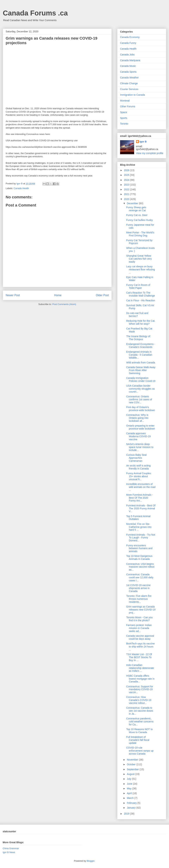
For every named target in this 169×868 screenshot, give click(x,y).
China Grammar (11, 848)
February (132, 803)
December (133, 203)
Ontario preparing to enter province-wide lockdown (141, 427)
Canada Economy (130, 37)
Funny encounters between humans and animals (139, 548)
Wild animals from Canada (141, 363)
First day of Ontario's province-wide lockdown (141, 409)
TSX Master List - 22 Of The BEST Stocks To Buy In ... (139, 657)
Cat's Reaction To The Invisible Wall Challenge (141, 294)
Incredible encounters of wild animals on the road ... (141, 487)
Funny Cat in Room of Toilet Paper (138, 286)
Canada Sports (128, 72)
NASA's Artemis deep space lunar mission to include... (140, 447)
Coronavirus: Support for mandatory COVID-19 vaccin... (140, 689)
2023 (127, 185)
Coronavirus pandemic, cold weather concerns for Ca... (140, 721)
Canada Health (21, 188)
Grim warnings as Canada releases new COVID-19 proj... (141, 610)
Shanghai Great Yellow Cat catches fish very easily (139, 259)
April (130, 793)
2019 (127, 814)
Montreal (125, 101)
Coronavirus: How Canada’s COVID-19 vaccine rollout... (139, 700)
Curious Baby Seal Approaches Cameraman (136, 458)
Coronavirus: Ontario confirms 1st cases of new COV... (139, 399)
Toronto (124, 124)
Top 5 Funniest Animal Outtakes (138, 518)
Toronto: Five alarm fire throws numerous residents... (139, 599)
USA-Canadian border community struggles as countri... (140, 389)
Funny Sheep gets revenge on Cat (136, 209)
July (129, 779)
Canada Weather (129, 78)
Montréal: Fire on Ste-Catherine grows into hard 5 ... (139, 527)
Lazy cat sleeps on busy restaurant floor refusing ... (141, 269)
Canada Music (128, 66)
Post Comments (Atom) (64, 304)
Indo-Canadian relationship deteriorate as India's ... (140, 668)
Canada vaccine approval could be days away (140, 637)
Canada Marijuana (130, 60)
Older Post (102, 295)
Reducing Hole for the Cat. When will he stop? (141, 322)
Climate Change (129, 83)
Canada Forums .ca (35, 13)
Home (58, 295)
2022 (127, 189)
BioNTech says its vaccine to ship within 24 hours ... (140, 647)
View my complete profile (150, 153)
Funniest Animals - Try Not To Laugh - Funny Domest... (141, 538)
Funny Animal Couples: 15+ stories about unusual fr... (139, 476)
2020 (127, 199)
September (133, 769)
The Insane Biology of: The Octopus (138, 338)
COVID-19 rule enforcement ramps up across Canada (140, 751)
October (132, 764)
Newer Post (13, 295)
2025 (127, 175)
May (129, 788)
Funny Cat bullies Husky (140, 220)
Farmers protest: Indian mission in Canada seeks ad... (139, 628)
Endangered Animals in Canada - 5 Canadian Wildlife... (139, 355)
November (133, 760)
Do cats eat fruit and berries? (137, 315)
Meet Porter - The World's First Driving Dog (140, 234)
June (130, 784)
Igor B (143, 142)
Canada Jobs (127, 55)
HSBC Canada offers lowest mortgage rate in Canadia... (140, 679)
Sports (124, 118)
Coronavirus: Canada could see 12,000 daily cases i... (140, 577)
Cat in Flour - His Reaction (141, 300)
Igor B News (9, 852)
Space (124, 112)
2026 (127, 170)
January (132, 808)
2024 (127, 180)
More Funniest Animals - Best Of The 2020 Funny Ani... (140, 498)
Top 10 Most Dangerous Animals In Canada (139, 557)
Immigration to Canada (133, 95)
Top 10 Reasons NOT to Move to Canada (139, 731)
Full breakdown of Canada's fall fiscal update (138, 740)
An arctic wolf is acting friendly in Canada (138, 467)
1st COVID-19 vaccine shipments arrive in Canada (138, 588)
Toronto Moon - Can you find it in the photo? (139, 619)
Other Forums (128, 106)
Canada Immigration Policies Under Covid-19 (141, 379)
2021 (127, 194)
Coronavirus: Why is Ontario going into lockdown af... (137, 418)
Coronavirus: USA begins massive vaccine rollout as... (140, 567)
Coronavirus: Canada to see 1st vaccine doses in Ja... (140, 711)
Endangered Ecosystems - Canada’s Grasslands (141, 346)
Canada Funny (128, 43)
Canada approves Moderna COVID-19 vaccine (138, 436)
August (131, 774)
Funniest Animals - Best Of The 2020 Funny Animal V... (141, 508)
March (131, 798)
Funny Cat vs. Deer (137, 215)
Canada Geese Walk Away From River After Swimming (141, 370)
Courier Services (129, 89)
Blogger (90, 861)
